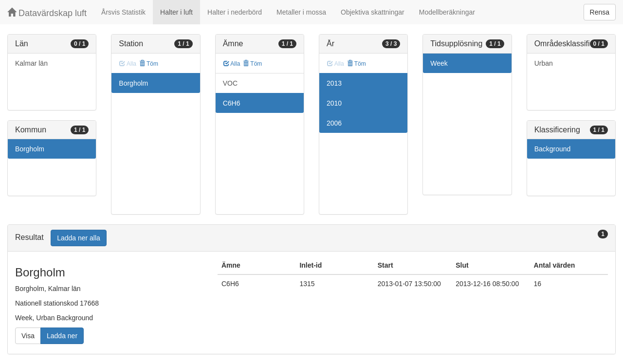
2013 (334, 83)
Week (439, 63)
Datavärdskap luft (47, 13)
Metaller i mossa (301, 12)
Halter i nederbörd (235, 12)
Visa (28, 336)
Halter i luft (176, 12)
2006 (334, 123)
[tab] (311, 238)
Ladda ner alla (79, 238)
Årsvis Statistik (123, 12)
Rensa (600, 12)
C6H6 (232, 103)
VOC (230, 83)
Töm (149, 64)
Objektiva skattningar (373, 12)
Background (553, 149)
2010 (334, 103)
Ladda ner (62, 336)
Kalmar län (31, 63)
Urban (544, 63)
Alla (232, 64)
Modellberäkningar (447, 12)
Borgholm (30, 149)
